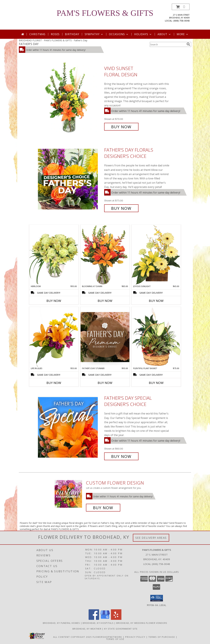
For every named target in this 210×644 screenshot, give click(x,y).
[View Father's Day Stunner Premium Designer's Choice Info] (105, 337)
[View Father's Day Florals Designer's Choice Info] (70, 179)
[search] (188, 44)
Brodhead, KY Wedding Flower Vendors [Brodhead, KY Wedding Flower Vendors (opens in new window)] (142, 623)
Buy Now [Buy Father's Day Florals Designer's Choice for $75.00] (121, 208)
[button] (181, 7)
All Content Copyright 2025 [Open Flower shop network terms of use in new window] (73, 637)
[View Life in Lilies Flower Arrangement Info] (54, 337)
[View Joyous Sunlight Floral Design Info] (156, 255)
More (183, 34)
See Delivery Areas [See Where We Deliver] (151, 538)
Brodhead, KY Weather (87, 629)
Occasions (119, 34)
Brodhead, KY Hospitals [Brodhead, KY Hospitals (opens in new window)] (98, 623)
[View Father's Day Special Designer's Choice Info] (70, 427)
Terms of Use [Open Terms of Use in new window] (115, 639)
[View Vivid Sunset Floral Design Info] (70, 98)
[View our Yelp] (116, 619)
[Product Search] (168, 44)
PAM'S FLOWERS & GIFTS (105, 13)
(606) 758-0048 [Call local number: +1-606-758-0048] (181, 21)
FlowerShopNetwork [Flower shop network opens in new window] (107, 637)
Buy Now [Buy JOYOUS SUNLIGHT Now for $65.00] (156, 301)
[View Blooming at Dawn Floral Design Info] (105, 255)
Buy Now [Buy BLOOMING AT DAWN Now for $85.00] (105, 301)
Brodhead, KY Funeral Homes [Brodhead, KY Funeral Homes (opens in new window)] (61, 623)
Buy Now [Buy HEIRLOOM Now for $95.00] (54, 301)
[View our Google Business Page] (105, 619)
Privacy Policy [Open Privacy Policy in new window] (135, 637)
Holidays (143, 34)
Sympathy (94, 34)
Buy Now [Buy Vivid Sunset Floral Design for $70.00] (121, 127)
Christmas (37, 34)
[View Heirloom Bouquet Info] (54, 255)
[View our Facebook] (94, 619)
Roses (55, 34)
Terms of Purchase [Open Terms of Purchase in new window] (162, 637)
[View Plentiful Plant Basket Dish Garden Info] (156, 337)
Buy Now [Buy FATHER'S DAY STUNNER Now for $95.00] (105, 383)
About (164, 34)
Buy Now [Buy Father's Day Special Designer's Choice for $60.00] (121, 456)
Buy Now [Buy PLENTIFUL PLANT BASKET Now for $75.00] (156, 383)
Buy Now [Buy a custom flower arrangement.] (103, 508)
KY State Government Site (121, 629)
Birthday (72, 34)
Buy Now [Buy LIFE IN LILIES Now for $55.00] (54, 383)
